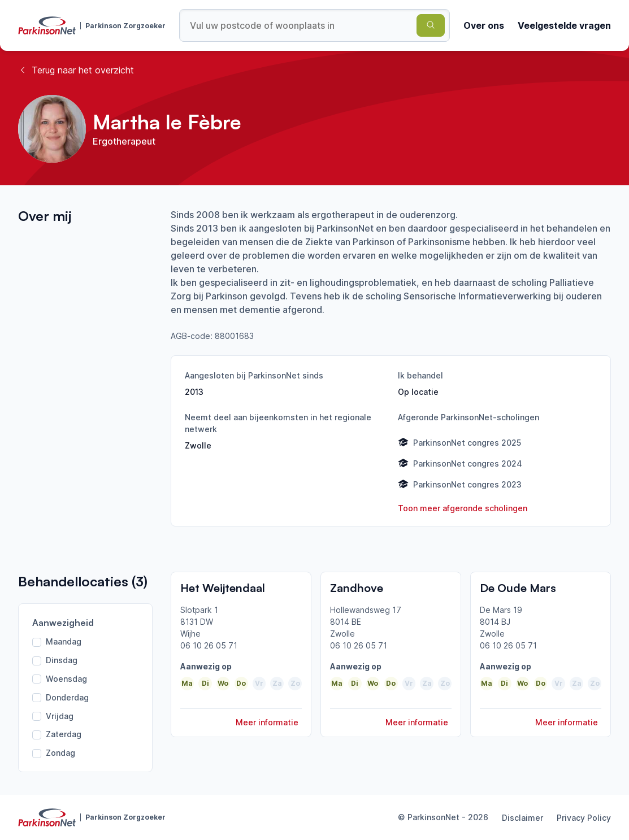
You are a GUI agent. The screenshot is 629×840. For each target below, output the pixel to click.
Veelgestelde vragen (564, 25)
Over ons (484, 25)
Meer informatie (267, 722)
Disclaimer (522, 818)
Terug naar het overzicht (76, 70)
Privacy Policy (584, 818)
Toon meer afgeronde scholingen (463, 508)
